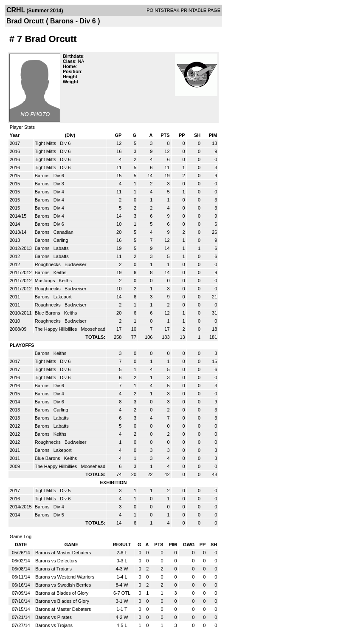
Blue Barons (48, 313)
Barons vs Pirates (54, 617)
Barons (43, 176)
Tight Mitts (46, 143)
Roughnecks (48, 264)
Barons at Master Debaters (63, 553)
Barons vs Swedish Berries (63, 585)
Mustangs (46, 281)
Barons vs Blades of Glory (62, 601)
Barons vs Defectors (56, 561)
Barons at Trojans (54, 569)
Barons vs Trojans (54, 625)
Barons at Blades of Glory (62, 593)
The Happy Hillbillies (57, 329)
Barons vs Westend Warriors (65, 577)
